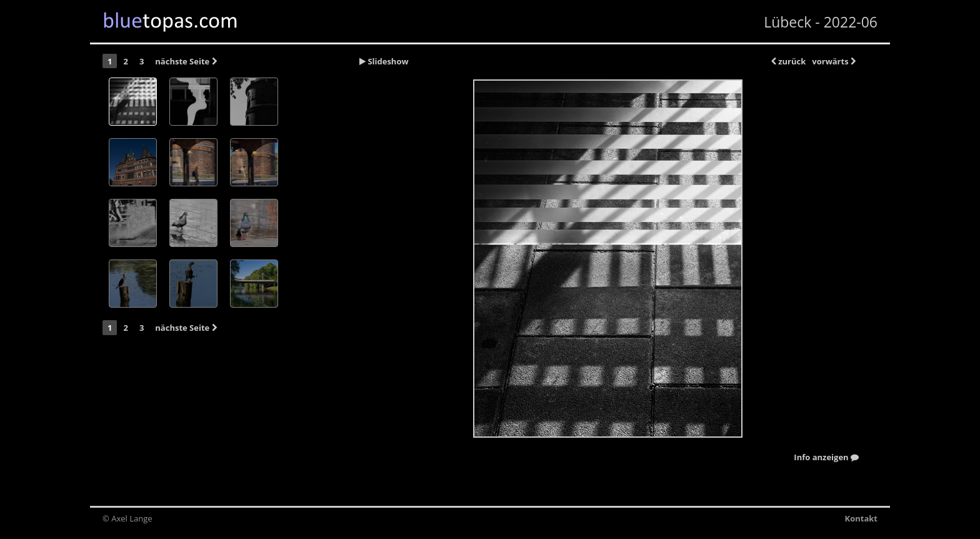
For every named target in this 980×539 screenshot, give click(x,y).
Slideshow (384, 61)
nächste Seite (186, 61)
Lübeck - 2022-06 (821, 22)
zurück (788, 61)
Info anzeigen (826, 458)
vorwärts (834, 61)
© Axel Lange (127, 518)
